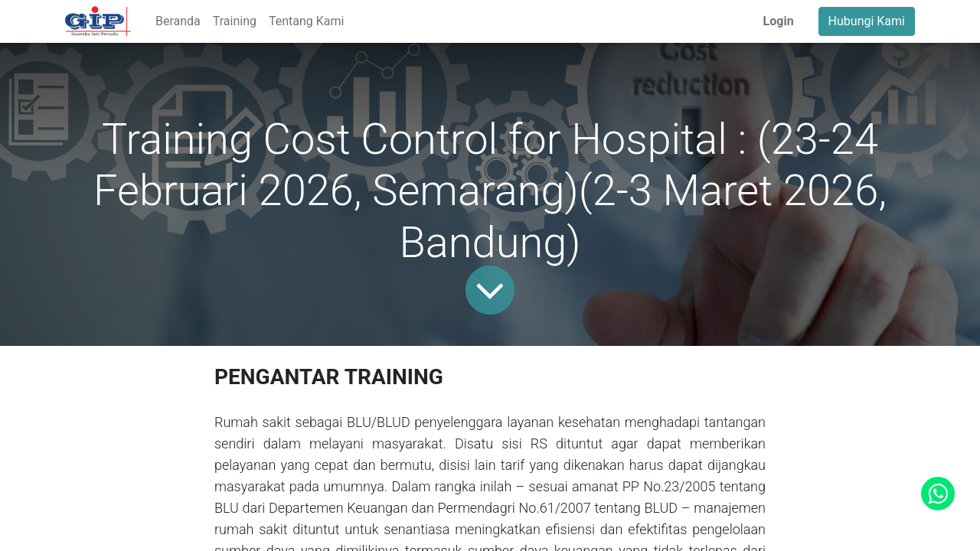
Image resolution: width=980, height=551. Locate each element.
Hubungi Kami (867, 21)
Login (779, 21)
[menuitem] (178, 21)
